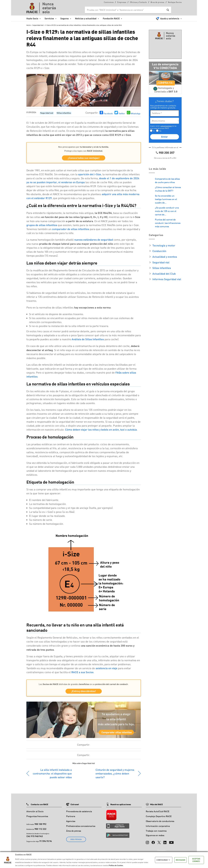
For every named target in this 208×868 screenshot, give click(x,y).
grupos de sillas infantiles (42, 225)
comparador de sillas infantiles (71, 229)
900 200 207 (167, 153)
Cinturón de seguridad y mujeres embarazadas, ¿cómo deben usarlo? (115, 774)
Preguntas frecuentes (37, 817)
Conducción (159, 251)
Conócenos (109, 2)
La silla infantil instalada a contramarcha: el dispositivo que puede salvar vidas (52, 774)
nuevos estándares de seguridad (94, 240)
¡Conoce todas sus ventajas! (84, 158)
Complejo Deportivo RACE (159, 817)
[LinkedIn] (165, 842)
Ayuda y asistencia (170, 18)
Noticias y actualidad (86, 18)
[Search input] (125, 10)
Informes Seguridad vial (167, 279)
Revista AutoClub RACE (158, 812)
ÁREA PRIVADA (76, 840)
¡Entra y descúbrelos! (84, 692)
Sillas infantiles (64, 113)
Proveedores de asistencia (79, 812)
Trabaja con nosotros (156, 832)
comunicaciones (166, 126)
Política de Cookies (116, 865)
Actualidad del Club (164, 274)
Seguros (65, 18)
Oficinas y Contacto (138, 2)
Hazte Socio (32, 18)
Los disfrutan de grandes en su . (84, 684)
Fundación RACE (111, 18)
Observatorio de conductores (160, 822)
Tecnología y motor (164, 245)
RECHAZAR (180, 860)
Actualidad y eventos (165, 257)
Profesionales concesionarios (81, 827)
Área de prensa (157, 2)
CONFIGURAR (164, 860)
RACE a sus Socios (82, 672)
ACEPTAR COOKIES (196, 860)
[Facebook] (153, 842)
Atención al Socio (35, 812)
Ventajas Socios (175, 2)
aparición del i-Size (90, 175)
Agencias (71, 822)
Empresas (122, 2)
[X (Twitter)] (159, 842)
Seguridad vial (47, 113)
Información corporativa (158, 827)
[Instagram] (147, 842)
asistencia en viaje (107, 669)
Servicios (49, 18)
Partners (71, 817)
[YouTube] (171, 842)
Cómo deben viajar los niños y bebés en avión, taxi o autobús (101, 430)
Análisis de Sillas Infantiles (88, 340)
